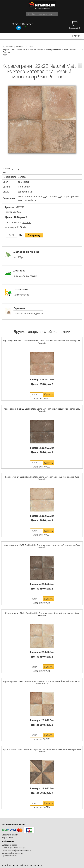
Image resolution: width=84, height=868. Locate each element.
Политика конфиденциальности (17, 850)
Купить (49, 394)
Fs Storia (29, 47)
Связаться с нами (10, 835)
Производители (9, 856)
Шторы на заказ (9, 845)
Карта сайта (7, 837)
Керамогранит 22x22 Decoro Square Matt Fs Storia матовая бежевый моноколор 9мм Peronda (42, 682)
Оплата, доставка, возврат (14, 848)
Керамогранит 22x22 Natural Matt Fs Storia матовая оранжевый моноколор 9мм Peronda (42, 342)
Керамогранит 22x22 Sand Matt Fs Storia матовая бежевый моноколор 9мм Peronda (42, 478)
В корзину (34, 235)
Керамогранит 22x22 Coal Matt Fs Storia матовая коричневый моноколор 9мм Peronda (42, 410)
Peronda (19, 47)
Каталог (10, 47)
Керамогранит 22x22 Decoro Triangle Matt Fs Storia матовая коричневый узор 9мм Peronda (42, 750)
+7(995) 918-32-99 (21, 24)
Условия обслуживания (13, 853)
